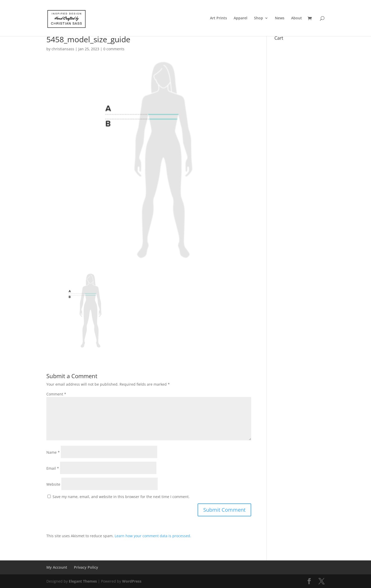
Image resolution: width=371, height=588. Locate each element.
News (280, 18)
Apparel (241, 18)
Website (53, 484)
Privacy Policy (86, 567)
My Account (57, 567)
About (297, 18)
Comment (56, 394)
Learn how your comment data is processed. (153, 536)
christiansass (63, 49)
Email (53, 468)
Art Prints (218, 18)
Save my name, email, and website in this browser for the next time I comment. (121, 497)
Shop (259, 18)
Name (53, 452)
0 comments (114, 49)
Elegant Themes (83, 581)
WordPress (132, 581)
